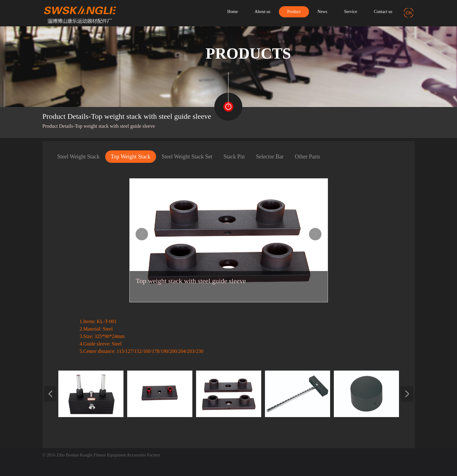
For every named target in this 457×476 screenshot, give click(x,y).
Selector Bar (270, 157)
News (322, 12)
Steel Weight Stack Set (187, 157)
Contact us (383, 12)
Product (294, 12)
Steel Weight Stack (78, 157)
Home (232, 12)
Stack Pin (234, 157)
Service (351, 12)
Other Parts (307, 157)
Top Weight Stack (131, 157)
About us (263, 12)
